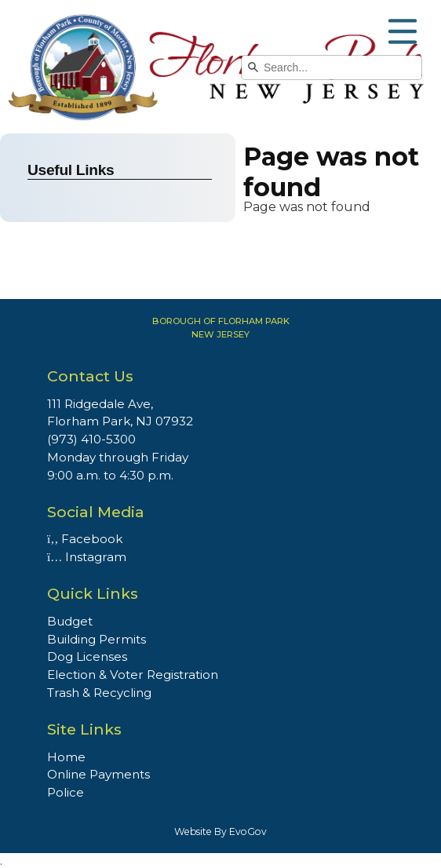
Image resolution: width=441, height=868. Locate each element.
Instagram (87, 557)
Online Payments (98, 774)
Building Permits (97, 639)
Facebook (85, 539)
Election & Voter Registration (133, 675)
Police (66, 792)
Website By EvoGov (220, 832)
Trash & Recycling (99, 693)
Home (66, 757)
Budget (70, 621)
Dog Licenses (87, 656)
